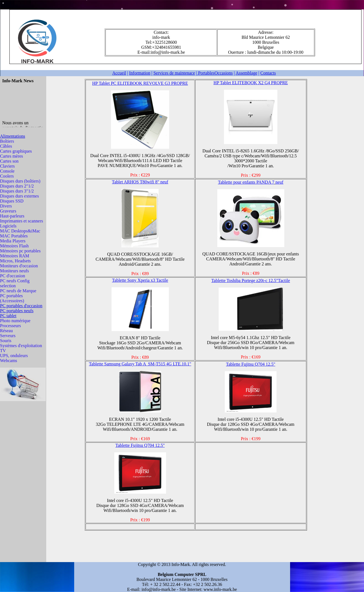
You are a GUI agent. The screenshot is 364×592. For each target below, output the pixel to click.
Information (140, 73)
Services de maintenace (174, 73)
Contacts (268, 73)
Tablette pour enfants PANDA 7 (246, 182)
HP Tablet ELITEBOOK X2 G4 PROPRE (251, 83)
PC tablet (8, 316)
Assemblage (246, 73)
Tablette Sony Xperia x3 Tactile (140, 280)
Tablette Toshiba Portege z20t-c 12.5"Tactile (251, 280)
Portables (215, 73)
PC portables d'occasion (21, 306)
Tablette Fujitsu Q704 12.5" (251, 364)
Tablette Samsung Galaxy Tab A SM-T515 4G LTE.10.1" (140, 364)
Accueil (119, 73)
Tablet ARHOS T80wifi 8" (140, 182)
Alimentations (13, 136)
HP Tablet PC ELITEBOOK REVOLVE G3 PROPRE (140, 83)
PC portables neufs (17, 311)
